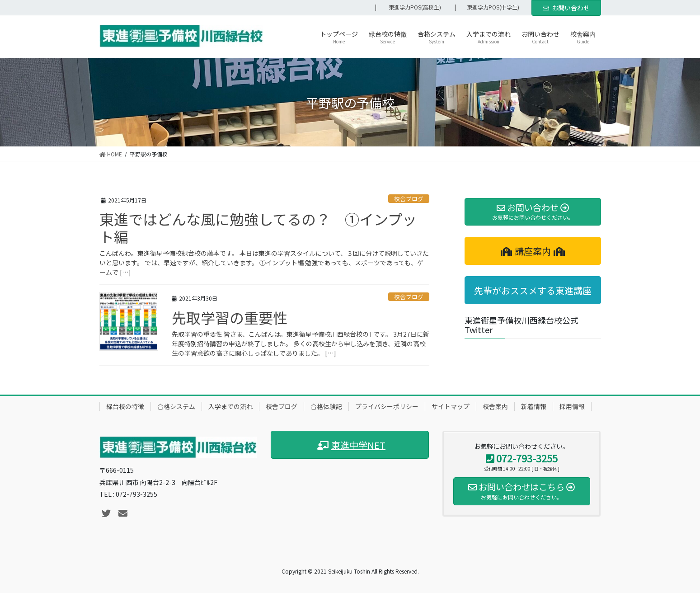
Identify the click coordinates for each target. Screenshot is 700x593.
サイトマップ (451, 406)
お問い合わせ (566, 8)
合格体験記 (326, 406)
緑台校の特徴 (125, 406)
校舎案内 (495, 406)
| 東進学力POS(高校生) (408, 7)
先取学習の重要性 (230, 317)
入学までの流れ (230, 406)
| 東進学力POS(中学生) (490, 7)
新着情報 (534, 406)
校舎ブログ (409, 199)
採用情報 (572, 406)
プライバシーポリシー (387, 406)
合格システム (176, 406)
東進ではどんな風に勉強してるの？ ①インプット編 (258, 227)
